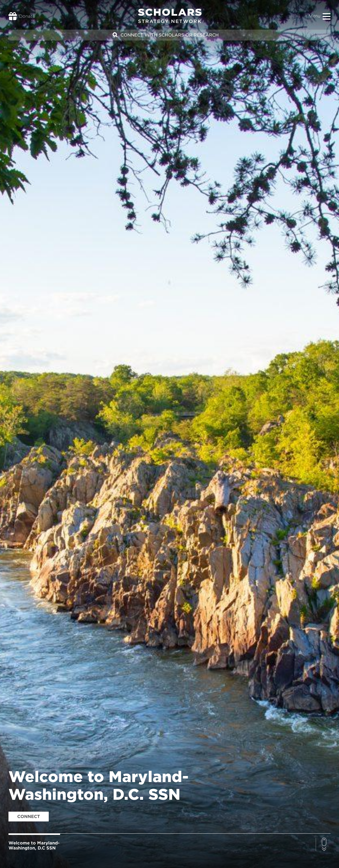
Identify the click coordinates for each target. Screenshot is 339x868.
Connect (29, 817)
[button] (327, 16)
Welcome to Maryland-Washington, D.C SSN (34, 846)
